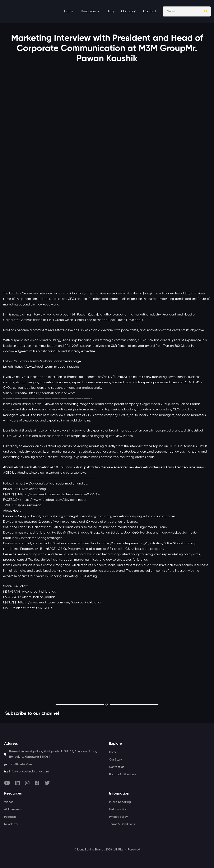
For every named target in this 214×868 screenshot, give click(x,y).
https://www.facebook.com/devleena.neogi (54, 500)
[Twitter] (47, 783)
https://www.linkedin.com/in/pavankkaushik (47, 367)
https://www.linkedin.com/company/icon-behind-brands (60, 602)
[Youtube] (7, 783)
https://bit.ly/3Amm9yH (111, 377)
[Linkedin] (17, 783)
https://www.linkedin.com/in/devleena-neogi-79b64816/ (59, 494)
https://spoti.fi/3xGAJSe (34, 608)
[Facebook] (37, 783)
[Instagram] (27, 783)
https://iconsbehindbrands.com (52, 393)
